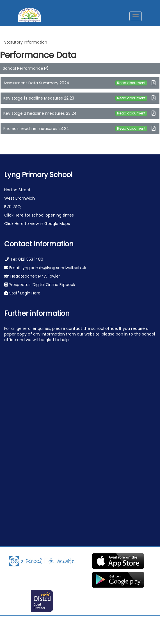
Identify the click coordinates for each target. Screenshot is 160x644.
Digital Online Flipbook (54, 285)
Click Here (14, 215)
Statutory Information (26, 42)
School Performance (26, 68)
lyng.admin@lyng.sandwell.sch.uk (54, 268)
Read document (131, 83)
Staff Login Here (24, 293)
